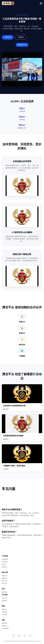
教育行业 (4, 581)
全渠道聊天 (5, 559)
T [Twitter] (25, 636)
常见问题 (4, 614)
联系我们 (4, 601)
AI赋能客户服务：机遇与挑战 (14, 466)
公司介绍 (4, 598)
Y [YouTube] (30, 636)
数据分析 (4, 567)
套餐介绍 (4, 592)
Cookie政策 (5, 628)
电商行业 (4, 576)
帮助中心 (4, 609)
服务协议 (4, 623)
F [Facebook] (14, 636)
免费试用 (8, 37)
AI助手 (4, 564)
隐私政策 (4, 626)
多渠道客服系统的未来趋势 (13, 436)
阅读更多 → (7, 409)
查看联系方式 (22, 45)
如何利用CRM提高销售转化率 (14, 406)
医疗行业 (4, 583)
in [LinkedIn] (19, 636)
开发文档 (4, 612)
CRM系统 (5, 562)
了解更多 (21, 37)
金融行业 (4, 578)
